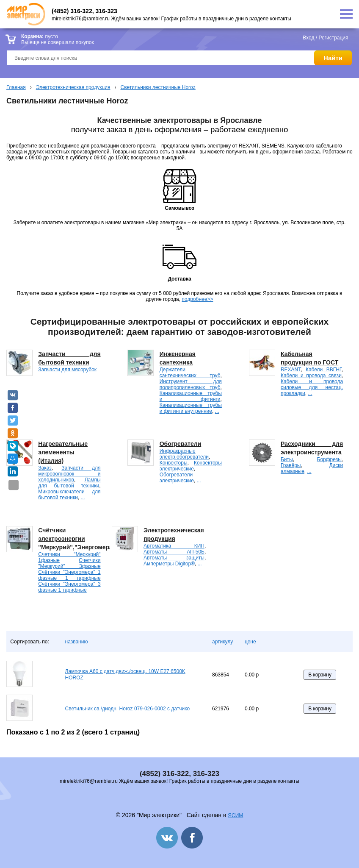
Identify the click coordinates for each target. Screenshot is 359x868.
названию (77, 642)
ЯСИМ (235, 815)
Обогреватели (181, 444)
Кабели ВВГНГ (324, 370)
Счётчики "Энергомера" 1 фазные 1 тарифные (69, 575)
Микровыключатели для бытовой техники (69, 495)
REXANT (291, 370)
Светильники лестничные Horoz (158, 87)
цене (250, 642)
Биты (287, 459)
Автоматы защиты (174, 558)
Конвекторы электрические (191, 466)
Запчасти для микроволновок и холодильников (69, 474)
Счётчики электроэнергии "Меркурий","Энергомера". (77, 539)
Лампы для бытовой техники (69, 483)
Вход (308, 38)
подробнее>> (197, 299)
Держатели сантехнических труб (190, 373)
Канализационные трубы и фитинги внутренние (191, 408)
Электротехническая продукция (73, 87)
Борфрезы (329, 459)
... (217, 411)
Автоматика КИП (174, 546)
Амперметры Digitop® (169, 564)
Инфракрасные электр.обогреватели (184, 454)
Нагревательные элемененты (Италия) (63, 452)
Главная (16, 87)
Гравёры (291, 465)
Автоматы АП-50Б (174, 552)
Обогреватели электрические (177, 478)
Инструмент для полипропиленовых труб (191, 384)
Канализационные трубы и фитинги (191, 396)
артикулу (222, 642)
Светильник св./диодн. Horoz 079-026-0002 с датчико (128, 709)
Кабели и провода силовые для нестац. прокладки (312, 387)
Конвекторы (174, 463)
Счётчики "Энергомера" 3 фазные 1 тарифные (69, 587)
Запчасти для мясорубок (67, 370)
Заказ (45, 468)
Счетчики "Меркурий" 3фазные (69, 563)
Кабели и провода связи (311, 376)
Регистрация (333, 38)
